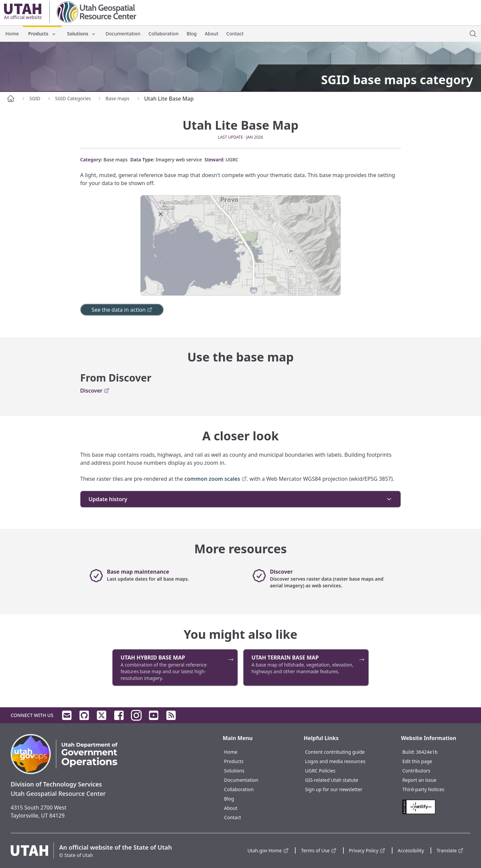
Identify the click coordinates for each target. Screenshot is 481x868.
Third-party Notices (423, 789)
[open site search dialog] (473, 34)
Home (12, 34)
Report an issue (419, 780)
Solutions (82, 34)
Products (42, 34)
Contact (235, 34)
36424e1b (427, 752)
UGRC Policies (320, 771)
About (212, 34)
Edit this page (417, 761)
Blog (192, 34)
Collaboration (163, 34)
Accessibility (411, 850)
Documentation (123, 34)
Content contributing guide (335, 752)
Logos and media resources (335, 761)
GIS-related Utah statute (332, 780)
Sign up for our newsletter (334, 789)
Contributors (416, 771)
